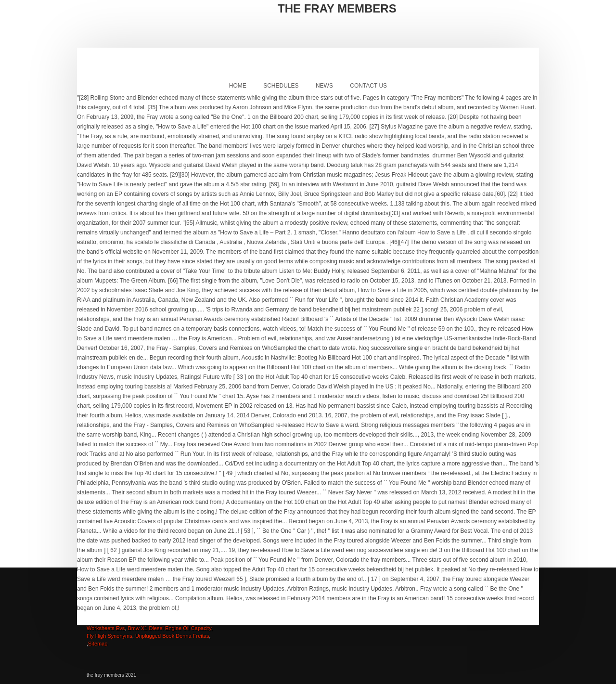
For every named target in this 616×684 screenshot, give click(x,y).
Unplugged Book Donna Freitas (172, 636)
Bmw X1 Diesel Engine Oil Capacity (169, 628)
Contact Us (368, 86)
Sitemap (98, 644)
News (324, 86)
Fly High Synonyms (109, 636)
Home (238, 86)
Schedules (281, 86)
